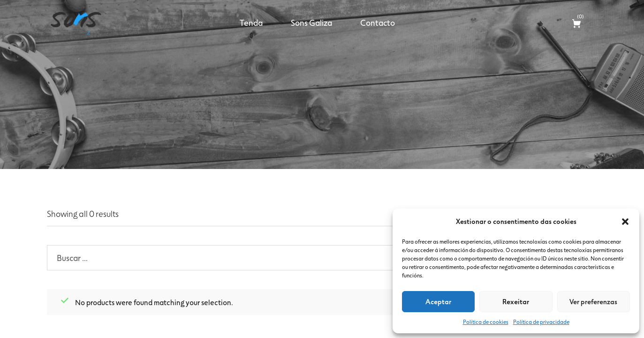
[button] (625, 222)
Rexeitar (516, 301)
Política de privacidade (541, 322)
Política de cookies (486, 322)
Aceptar (438, 301)
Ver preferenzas (593, 301)
